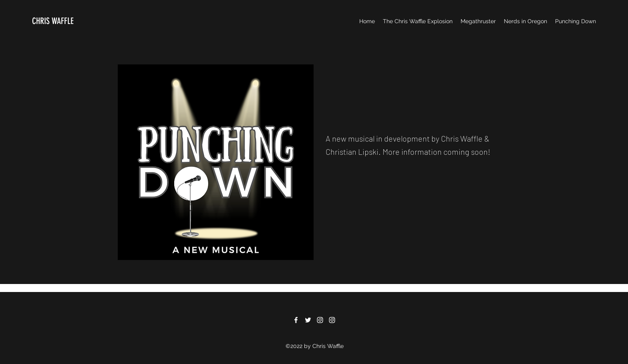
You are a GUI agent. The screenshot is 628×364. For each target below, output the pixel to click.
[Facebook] (296, 320)
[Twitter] (308, 320)
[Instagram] (320, 320)
